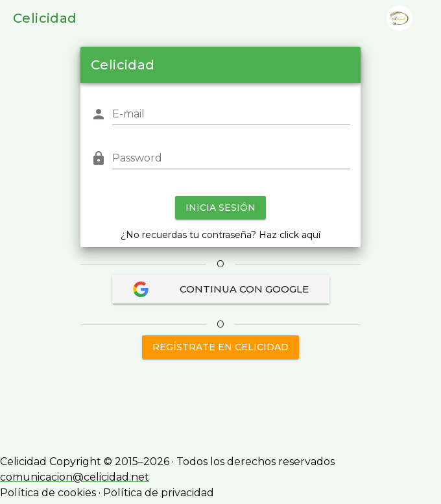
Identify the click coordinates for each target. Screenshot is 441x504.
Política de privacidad (159, 493)
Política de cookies (48, 493)
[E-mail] (231, 114)
